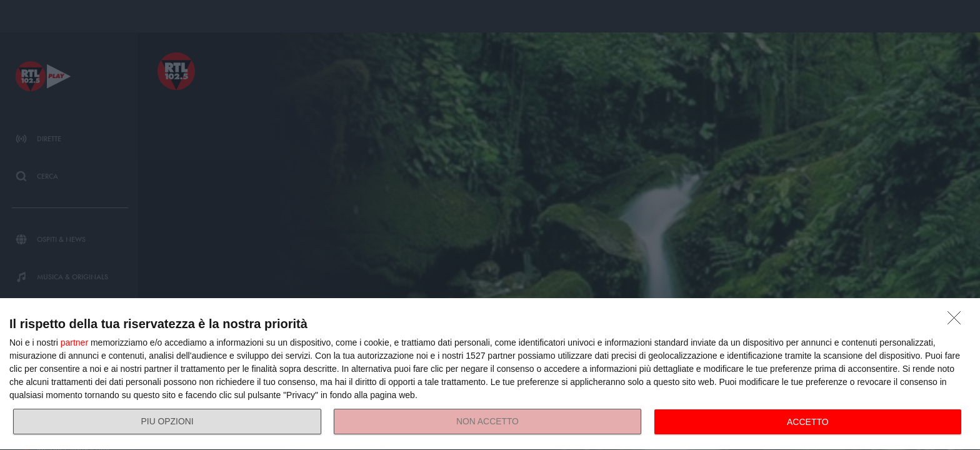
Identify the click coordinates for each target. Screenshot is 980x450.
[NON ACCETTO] (957, 321)
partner (74, 342)
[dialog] (490, 374)
